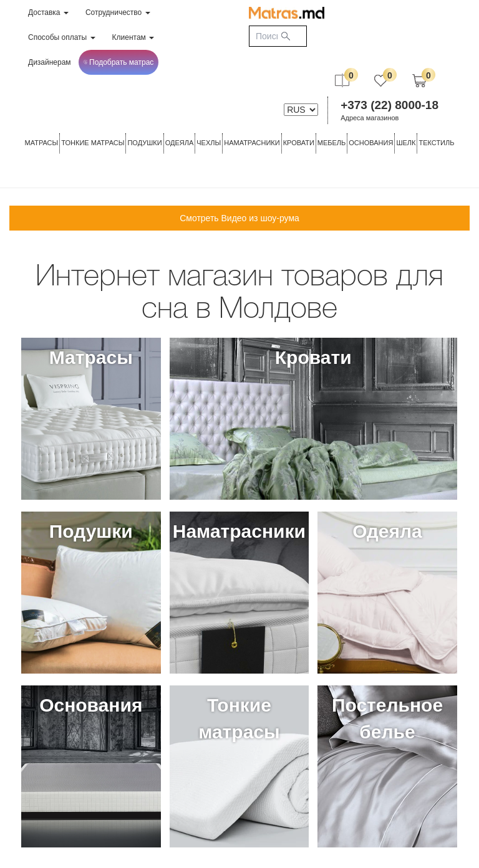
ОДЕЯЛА (180, 143)
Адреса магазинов (370, 118)
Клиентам (133, 37)
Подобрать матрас (118, 62)
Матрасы (42, 143)
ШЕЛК (406, 143)
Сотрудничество (118, 12)
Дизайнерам (50, 62)
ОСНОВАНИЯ (371, 143)
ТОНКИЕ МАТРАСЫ (93, 143)
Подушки (144, 143)
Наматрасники (252, 143)
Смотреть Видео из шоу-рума (239, 218)
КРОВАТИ (299, 143)
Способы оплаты (62, 37)
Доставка (48, 12)
